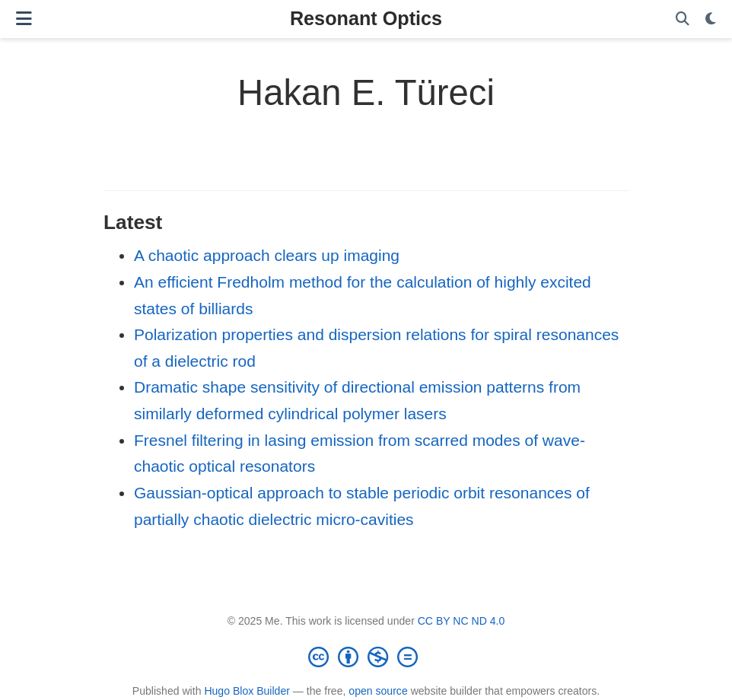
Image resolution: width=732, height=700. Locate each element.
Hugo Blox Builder (247, 691)
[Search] (683, 19)
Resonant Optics (366, 18)
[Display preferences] (711, 19)
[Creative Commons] (366, 657)
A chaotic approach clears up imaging (267, 255)
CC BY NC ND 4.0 (461, 621)
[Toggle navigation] (24, 19)
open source (378, 691)
